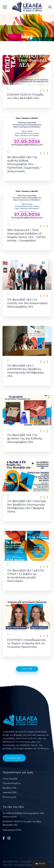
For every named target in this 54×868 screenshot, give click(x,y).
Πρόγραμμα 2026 (12, 830)
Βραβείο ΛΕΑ (9, 788)
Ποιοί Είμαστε (10, 779)
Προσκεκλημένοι (12, 783)
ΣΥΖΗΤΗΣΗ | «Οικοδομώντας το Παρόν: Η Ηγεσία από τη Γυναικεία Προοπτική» (26, 643)
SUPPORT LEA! (14, 758)
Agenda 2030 (10, 792)
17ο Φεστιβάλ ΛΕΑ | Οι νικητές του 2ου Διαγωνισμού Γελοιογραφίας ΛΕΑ (27, 303)
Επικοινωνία (9, 797)
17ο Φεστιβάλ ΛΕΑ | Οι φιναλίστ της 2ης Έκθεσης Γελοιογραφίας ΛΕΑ (25, 439)
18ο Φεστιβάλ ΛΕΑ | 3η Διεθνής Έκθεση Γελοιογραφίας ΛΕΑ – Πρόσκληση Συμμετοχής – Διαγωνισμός (24, 164)
